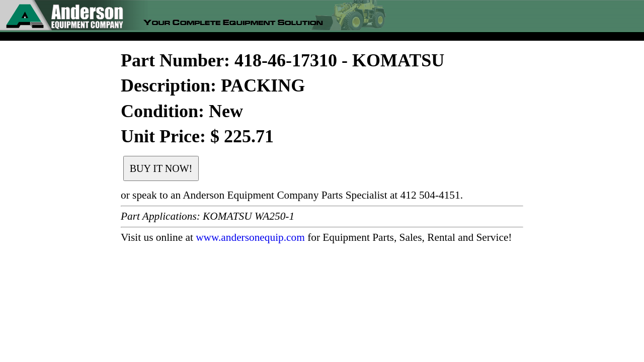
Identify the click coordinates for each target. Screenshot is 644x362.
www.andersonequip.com (250, 237)
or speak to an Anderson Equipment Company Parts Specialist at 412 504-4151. (292, 195)
